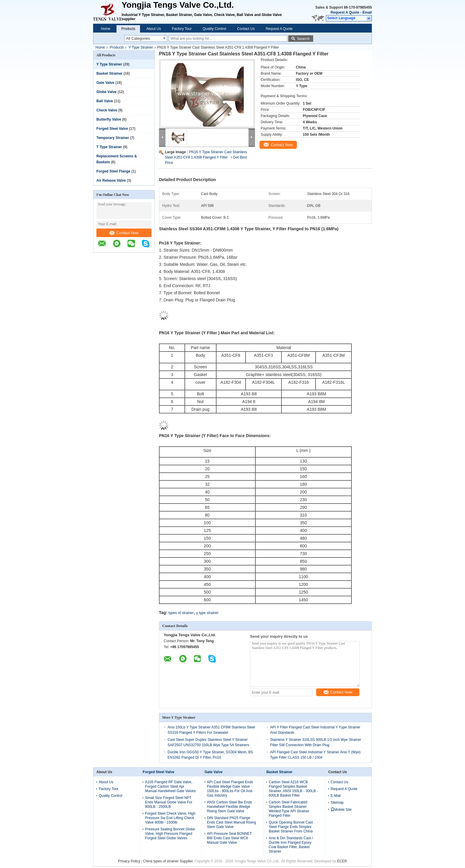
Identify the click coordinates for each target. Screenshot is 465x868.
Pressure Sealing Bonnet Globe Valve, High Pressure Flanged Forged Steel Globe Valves (170, 834)
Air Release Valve (111, 180)
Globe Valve (106, 92)
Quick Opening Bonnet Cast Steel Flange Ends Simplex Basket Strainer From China (291, 827)
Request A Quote (345, 12)
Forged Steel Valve (112, 129)
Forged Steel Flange (113, 171)
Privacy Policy (129, 861)
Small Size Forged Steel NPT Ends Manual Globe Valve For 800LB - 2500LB (169, 802)
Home (106, 29)
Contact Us (246, 29)
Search (303, 39)
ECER (342, 861)
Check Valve (107, 110)
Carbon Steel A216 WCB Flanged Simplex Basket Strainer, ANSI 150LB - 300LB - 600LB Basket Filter (293, 789)
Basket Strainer (109, 73)
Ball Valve (105, 101)
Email (367, 12)
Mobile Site (341, 810)
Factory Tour (182, 29)
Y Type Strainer (141, 47)
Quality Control (214, 29)
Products (128, 29)
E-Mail (336, 796)
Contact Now (124, 233)
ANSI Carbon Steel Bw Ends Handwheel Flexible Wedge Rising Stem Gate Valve (230, 807)
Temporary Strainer (113, 138)
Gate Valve (105, 83)
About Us (153, 29)
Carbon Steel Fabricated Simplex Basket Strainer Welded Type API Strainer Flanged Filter (289, 809)
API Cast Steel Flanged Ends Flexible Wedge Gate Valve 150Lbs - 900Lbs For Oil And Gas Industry (230, 789)
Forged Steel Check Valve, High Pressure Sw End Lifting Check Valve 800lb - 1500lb (170, 818)
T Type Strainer (109, 147)
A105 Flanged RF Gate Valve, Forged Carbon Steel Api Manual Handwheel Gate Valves (170, 787)
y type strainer (207, 613)
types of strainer (181, 613)
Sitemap (337, 803)
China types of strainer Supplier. (169, 861)
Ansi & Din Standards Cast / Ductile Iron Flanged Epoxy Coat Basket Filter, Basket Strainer (291, 845)
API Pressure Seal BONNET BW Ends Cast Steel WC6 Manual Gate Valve (229, 838)
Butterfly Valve (109, 119)
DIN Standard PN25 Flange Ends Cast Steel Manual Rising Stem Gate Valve (231, 822)
